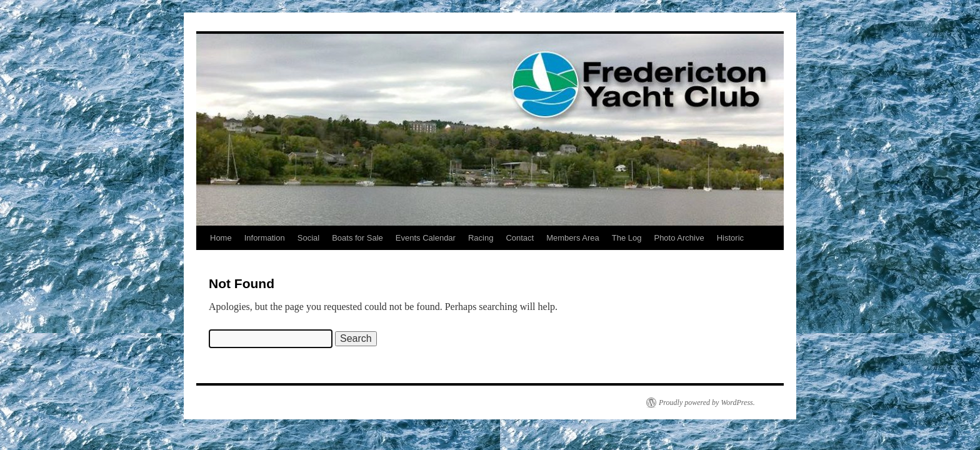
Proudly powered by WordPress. (707, 402)
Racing (481, 238)
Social (308, 238)
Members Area (573, 238)
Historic (730, 238)
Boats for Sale (357, 238)
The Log (627, 238)
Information (265, 238)
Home (221, 238)
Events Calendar (426, 238)
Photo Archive (679, 238)
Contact (520, 238)
